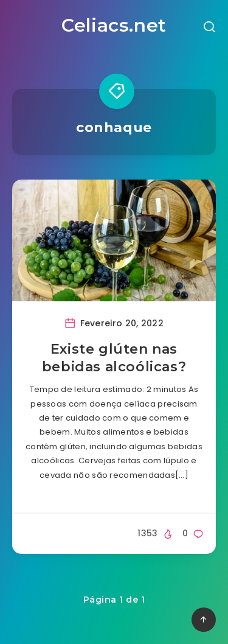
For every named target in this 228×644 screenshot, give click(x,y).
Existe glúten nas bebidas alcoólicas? (114, 358)
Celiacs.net (114, 25)
